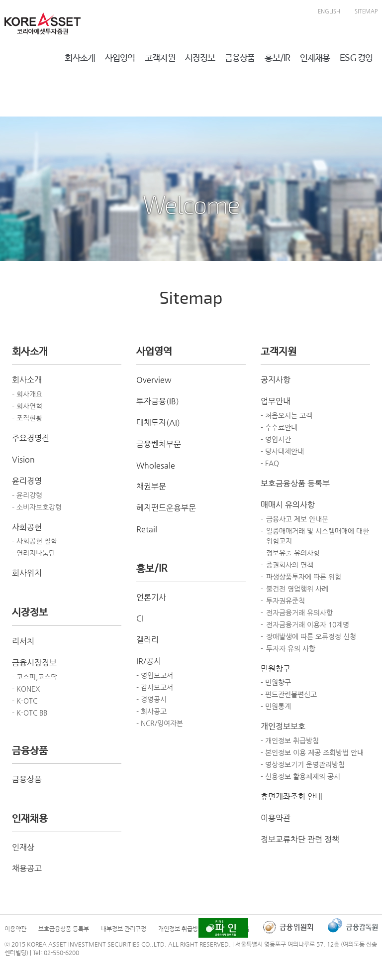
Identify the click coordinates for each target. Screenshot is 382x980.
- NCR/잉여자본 (160, 723)
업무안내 (276, 401)
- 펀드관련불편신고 (289, 694)
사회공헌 (27, 527)
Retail (147, 529)
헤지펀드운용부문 (166, 508)
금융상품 (27, 779)
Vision (23, 459)
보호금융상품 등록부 (295, 483)
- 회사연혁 (27, 406)
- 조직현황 (27, 418)
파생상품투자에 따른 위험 (304, 577)
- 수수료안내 (279, 427)
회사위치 (27, 573)
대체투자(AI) (158, 423)
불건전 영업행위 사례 (297, 589)
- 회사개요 (27, 394)
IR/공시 (149, 661)
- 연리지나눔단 (34, 553)
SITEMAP (366, 11)
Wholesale (156, 465)
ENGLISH (329, 11)
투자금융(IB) (158, 401)
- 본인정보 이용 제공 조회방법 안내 (312, 752)
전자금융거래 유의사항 (299, 612)
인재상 (23, 847)
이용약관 (276, 818)
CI (140, 618)
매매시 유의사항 (288, 505)
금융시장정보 (34, 663)
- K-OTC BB (30, 713)
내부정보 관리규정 (124, 929)
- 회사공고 (151, 711)
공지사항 (276, 380)
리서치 (23, 641)
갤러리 (147, 640)
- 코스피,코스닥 (35, 677)
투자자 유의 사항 (291, 648)
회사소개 (27, 380)
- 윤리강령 (27, 495)
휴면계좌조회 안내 (291, 796)
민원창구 (276, 669)
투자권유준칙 (286, 601)
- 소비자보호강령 (37, 507)
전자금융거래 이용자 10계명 (308, 624)
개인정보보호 (283, 726)
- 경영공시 (151, 699)
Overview (154, 380)
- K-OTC (25, 701)
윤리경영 (27, 481)
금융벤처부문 (159, 444)
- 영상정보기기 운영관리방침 (303, 764)
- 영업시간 (276, 439)
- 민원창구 (276, 682)
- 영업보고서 (155, 675)
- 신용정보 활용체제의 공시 (300, 776)
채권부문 (151, 486)
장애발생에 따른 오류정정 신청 (311, 636)
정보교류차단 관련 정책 (300, 839)
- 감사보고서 (155, 687)
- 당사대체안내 (282, 451)
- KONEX (26, 689)
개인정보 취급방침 (181, 929)
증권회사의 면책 (290, 565)
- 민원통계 (276, 706)
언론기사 (151, 597)
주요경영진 (31, 438)
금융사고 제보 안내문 (297, 519)
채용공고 (27, 868)
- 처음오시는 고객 (286, 415)
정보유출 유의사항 (293, 553)
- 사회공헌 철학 (35, 541)
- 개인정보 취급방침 (290, 740)
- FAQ (270, 463)
